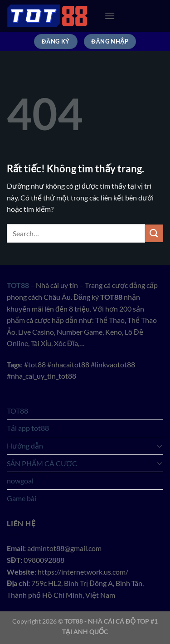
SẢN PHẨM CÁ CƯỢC (42, 463)
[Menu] (110, 16)
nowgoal (20, 481)
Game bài (22, 498)
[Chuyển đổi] (160, 446)
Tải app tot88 (28, 428)
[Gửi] (154, 233)
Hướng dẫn (25, 446)
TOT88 (17, 411)
